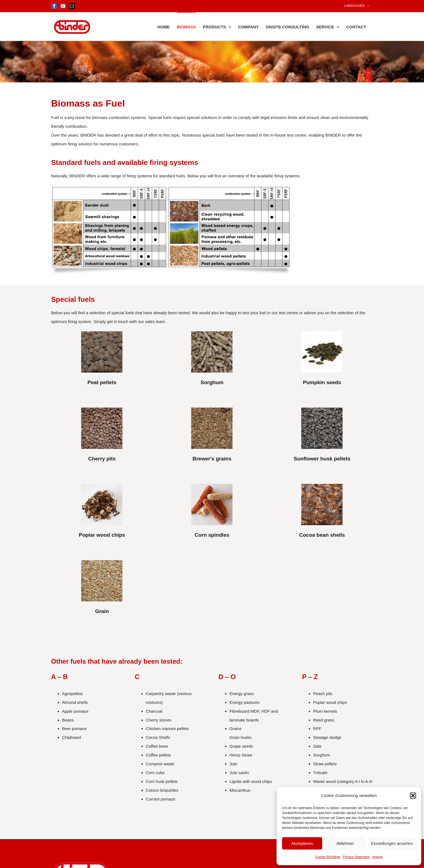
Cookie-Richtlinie (328, 857)
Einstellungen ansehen (392, 843)
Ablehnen (345, 843)
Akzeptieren (302, 843)
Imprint (377, 857)
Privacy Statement (356, 857)
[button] (413, 796)
